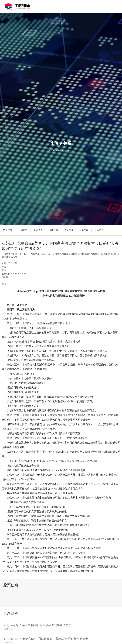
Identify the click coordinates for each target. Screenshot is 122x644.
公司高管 (23, 230)
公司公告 (38, 230)
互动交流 (84, 230)
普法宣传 (8, 230)
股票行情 (53, 230)
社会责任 (99, 230)
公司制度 (69, 230)
